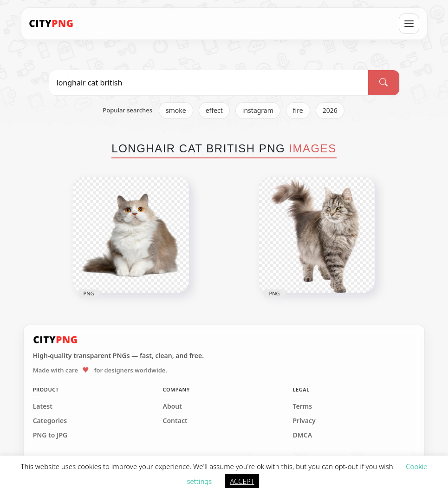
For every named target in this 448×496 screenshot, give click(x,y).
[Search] (383, 83)
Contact (175, 421)
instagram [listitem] (258, 110)
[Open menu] (409, 24)
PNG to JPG (50, 435)
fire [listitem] (298, 110)
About (172, 406)
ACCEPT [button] (242, 481)
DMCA (302, 435)
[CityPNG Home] (52, 24)
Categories (50, 421)
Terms (302, 406)
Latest (43, 406)
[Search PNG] (209, 83)
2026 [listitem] (330, 110)
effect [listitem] (214, 110)
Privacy (304, 421)
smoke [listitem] (176, 110)
